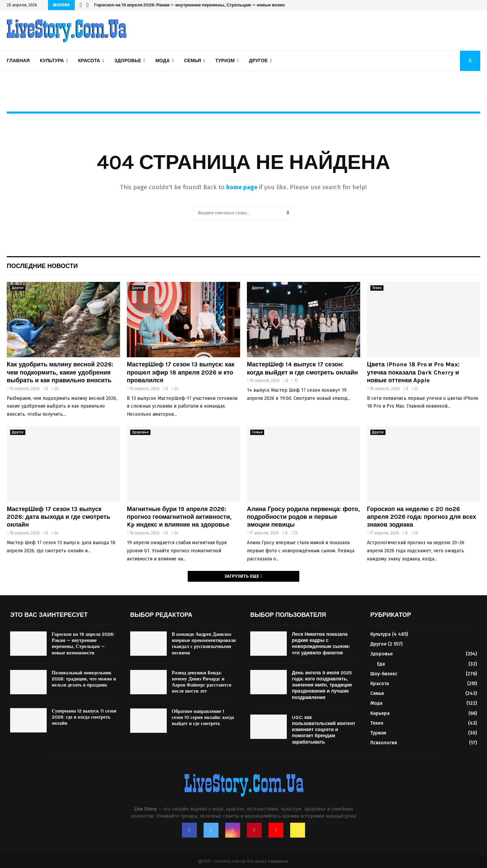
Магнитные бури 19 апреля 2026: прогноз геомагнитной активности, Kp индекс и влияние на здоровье (179, 517)
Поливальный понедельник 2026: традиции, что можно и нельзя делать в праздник (84, 679)
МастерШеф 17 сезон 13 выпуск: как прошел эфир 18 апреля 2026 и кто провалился (181, 372)
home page (242, 187)
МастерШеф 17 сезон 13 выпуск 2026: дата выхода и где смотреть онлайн (59, 517)
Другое (258, 61)
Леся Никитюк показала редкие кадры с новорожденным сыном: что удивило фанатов (321, 644)
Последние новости (42, 266)
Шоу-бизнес (384, 674)
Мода (162, 61)
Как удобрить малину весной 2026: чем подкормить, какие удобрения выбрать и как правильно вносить (60, 372)
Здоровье (128, 61)
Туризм (225, 61)
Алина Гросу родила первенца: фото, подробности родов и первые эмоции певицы (303, 517)
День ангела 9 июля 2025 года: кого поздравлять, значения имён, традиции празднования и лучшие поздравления (322, 685)
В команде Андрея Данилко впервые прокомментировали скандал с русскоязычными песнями (204, 644)
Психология (384, 743)
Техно (377, 288)
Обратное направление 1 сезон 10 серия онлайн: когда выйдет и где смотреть (203, 717)
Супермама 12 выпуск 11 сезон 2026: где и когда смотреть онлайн (84, 717)
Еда (381, 664)
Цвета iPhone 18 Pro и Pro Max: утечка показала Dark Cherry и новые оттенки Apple (413, 372)
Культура (52, 61)
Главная (18, 61)
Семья (193, 61)
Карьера (380, 713)
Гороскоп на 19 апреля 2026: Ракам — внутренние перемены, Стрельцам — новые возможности (197, 5)
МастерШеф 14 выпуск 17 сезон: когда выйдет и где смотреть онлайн (302, 368)
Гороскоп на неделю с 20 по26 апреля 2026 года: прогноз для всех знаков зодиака (422, 517)
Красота (89, 61)
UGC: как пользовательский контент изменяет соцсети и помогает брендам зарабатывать (323, 730)
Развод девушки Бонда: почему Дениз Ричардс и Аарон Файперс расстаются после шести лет (202, 682)
